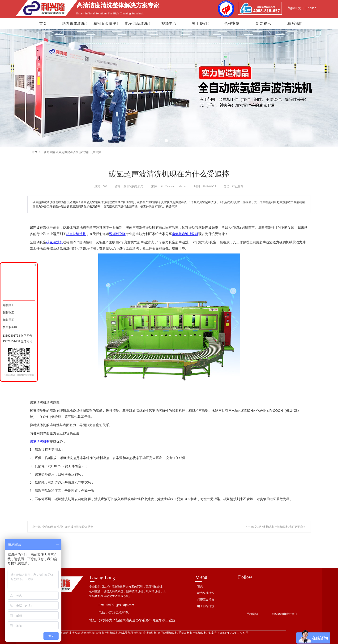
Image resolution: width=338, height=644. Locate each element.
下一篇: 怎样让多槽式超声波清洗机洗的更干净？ (275, 527)
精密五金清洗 (106, 24)
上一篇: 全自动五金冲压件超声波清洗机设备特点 (63, 527)
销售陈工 (8, 305)
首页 (43, 24)
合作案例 (232, 24)
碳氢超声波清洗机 (185, 234)
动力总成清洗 (74, 24)
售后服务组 (10, 327)
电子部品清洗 (137, 24)
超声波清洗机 (76, 234)
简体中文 (294, 8)
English (311, 8)
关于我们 (201, 24)
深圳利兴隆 (117, 234)
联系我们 (295, 24)
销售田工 (8, 319)
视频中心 (169, 24)
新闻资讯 (263, 24)
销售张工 (8, 312)
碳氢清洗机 (55, 242)
